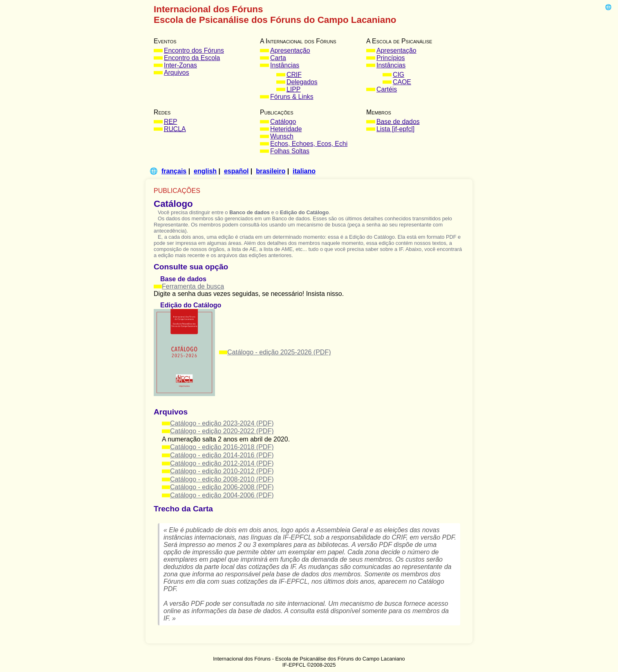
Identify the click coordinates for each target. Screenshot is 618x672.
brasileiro (271, 171)
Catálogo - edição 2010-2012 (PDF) (222, 471)
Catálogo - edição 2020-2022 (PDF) (222, 431)
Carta (278, 58)
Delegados (302, 82)
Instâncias (285, 65)
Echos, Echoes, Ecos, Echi (309, 144)
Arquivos (177, 73)
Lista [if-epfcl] (395, 129)
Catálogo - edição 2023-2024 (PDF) (222, 423)
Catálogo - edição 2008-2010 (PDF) (222, 479)
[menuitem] (203, 51)
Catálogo (283, 122)
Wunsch (282, 136)
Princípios (391, 58)
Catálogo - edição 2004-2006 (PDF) (222, 495)
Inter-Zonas (180, 65)
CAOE (402, 82)
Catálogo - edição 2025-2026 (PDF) (279, 352)
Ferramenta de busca (193, 286)
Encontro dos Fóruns (194, 50)
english (205, 171)
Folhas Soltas (290, 151)
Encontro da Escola (192, 58)
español (236, 171)
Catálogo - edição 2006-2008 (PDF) (222, 487)
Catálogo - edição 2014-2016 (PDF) (222, 455)
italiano (304, 171)
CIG (399, 75)
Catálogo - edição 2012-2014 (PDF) (222, 463)
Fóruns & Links (292, 97)
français (174, 171)
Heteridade (286, 129)
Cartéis (387, 89)
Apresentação (290, 50)
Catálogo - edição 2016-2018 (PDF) (222, 447)
